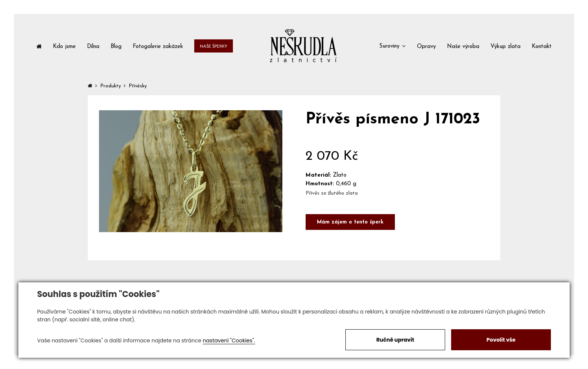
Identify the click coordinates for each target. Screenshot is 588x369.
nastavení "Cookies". (229, 340)
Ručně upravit (395, 340)
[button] (392, 46)
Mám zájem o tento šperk (350, 222)
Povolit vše (501, 340)
